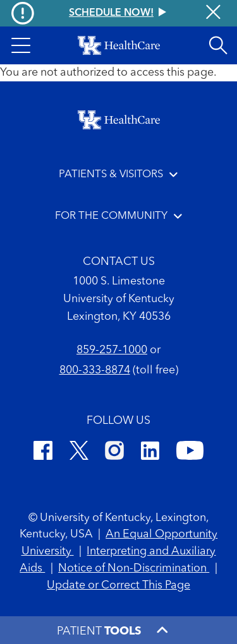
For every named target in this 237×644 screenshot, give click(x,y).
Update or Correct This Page (118, 585)
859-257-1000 (112, 350)
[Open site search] (218, 45)
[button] (21, 45)
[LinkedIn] (150, 453)
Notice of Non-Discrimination (134, 568)
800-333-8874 (95, 370)
